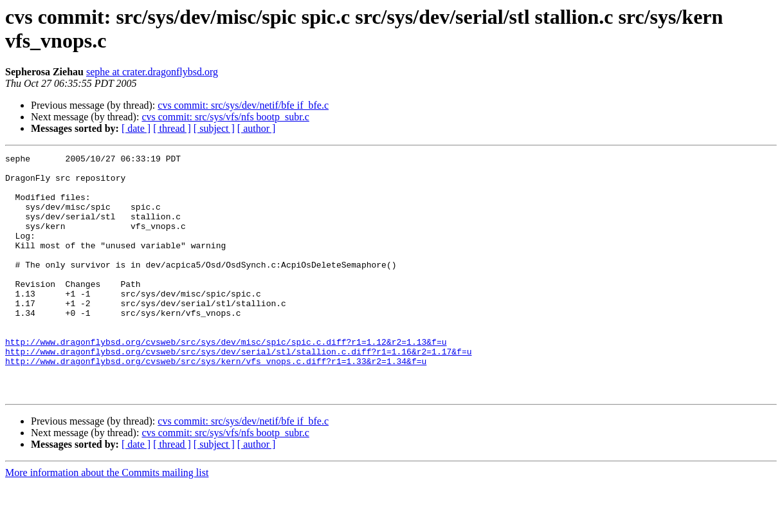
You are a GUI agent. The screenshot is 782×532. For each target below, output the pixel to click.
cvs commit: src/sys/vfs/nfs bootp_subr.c (225, 117)
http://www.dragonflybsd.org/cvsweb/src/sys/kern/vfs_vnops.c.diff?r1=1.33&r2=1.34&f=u (216, 403)
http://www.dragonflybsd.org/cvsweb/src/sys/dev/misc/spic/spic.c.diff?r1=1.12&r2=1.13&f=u (226, 380)
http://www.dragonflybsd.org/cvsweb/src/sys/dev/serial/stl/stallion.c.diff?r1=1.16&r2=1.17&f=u (238, 392)
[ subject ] (214, 128)
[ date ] (136, 128)
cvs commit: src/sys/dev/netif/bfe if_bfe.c (243, 105)
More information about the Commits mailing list (107, 521)
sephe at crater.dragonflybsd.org (152, 72)
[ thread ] (172, 128)
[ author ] (257, 128)
